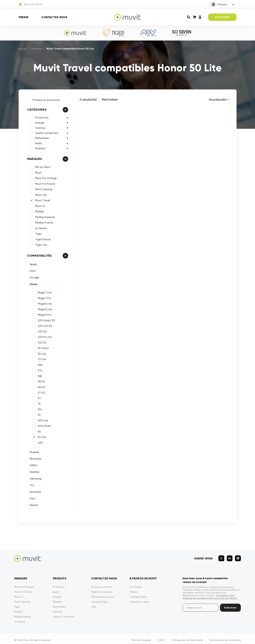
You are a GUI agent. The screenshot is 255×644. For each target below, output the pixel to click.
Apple (33, 263)
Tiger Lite (40, 244)
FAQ (94, 604)
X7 (38, 397)
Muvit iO (39, 205)
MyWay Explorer (44, 216)
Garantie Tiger (99, 599)
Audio (38, 142)
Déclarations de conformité (225, 637)
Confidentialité (138, 594)
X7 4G (41, 392)
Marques (34, 158)
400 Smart (44, 425)
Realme (34, 471)
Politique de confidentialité (187, 637)
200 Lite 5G (44, 325)
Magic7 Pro (44, 297)
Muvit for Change (24, 584)
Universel (35, 491)
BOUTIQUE (222, 17)
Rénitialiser (110, 99)
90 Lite (41, 353)
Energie (39, 122)
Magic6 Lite (44, 303)
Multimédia (59, 604)
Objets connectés (46, 132)
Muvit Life (40, 194)
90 (38, 414)
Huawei (33, 451)
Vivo (32, 498)
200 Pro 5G (44, 336)
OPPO (33, 464)
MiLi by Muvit (42, 166)
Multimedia (41, 137)
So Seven (40, 227)
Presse (24, 17)
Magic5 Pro (44, 314)
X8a (39, 364)
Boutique (37, 49)
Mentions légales (141, 637)
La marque (136, 584)
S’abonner (230, 605)
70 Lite (41, 358)
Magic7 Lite (44, 292)
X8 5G (41, 381)
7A (38, 403)
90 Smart (42, 347)
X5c (39, 408)
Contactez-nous (54, 17)
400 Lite (42, 419)
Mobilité (39, 148)
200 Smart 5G (46, 319)
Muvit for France (23, 589)
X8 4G (41, 386)
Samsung (35, 478)
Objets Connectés (63, 614)
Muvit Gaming (43, 188)
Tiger (38, 233)
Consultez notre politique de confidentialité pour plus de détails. (210, 594)
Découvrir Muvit (30, 4)
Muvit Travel (42, 200)
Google (34, 276)
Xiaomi (33, 504)
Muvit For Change (45, 177)
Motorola (35, 458)
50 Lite (41, 436)
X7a (39, 370)
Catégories (36, 109)
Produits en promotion (46, 99)
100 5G (41, 342)
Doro (32, 270)
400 (39, 442)
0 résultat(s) (88, 99)
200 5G (42, 331)
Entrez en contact (101, 584)
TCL (31, 484)
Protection (41, 117)
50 (38, 431)
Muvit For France (44, 183)
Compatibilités (39, 255)
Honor (33, 283)
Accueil (23, 49)
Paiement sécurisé (102, 589)
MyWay (39, 211)
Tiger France (42, 238)
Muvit (38, 172)
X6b (39, 375)
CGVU (161, 637)
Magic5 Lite (44, 308)
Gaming (39, 127)
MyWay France (43, 222)
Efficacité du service (103, 594)
